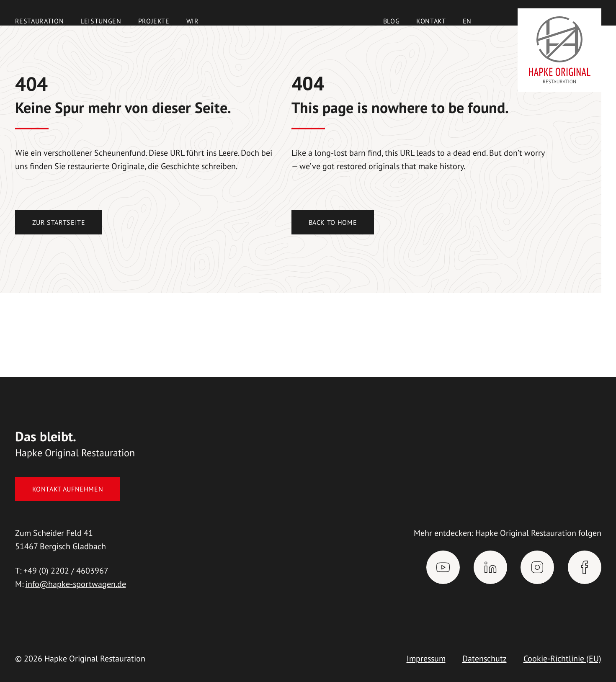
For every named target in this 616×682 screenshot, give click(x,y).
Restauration (40, 21)
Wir (193, 21)
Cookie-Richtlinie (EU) (562, 659)
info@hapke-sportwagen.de (76, 584)
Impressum (426, 659)
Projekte (154, 21)
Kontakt (431, 21)
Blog (392, 21)
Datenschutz (485, 659)
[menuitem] (467, 21)
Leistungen (101, 21)
